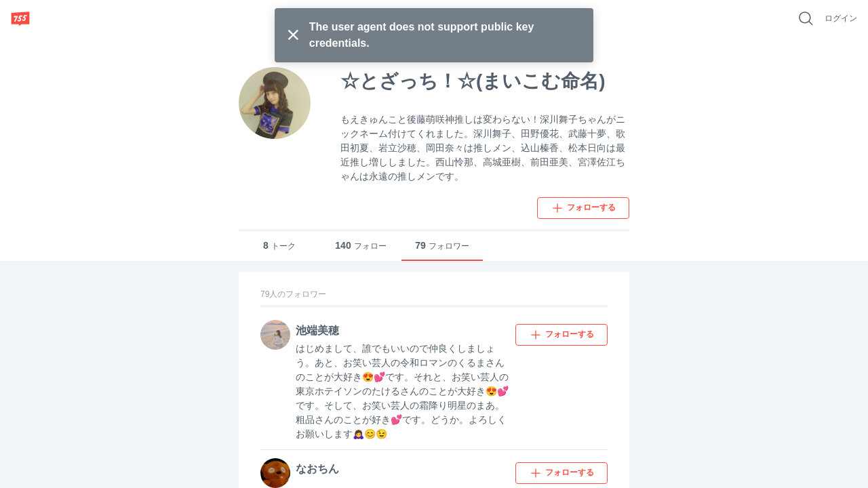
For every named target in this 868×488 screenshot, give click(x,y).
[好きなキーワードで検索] (806, 18)
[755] (20, 18)
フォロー (360, 246)
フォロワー (442, 246)
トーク (279, 246)
